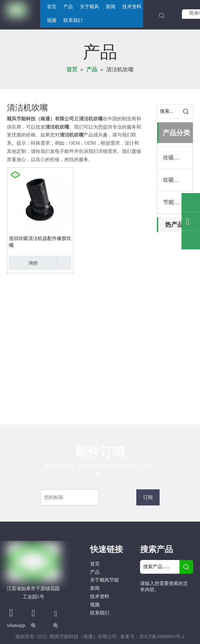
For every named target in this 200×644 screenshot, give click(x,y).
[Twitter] (146, 614)
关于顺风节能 (104, 580)
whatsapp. (16, 625)
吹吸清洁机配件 (178, 180)
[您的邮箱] (70, 497)
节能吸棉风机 (178, 202)
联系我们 (100, 613)
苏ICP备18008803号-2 (162, 637)
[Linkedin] (175, 602)
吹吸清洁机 (177, 158)
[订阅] (148, 497)
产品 (95, 572)
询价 (23, 263)
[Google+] (161, 602)
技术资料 (100, 597)
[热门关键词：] (162, 15)
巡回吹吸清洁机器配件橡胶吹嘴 (40, 242)
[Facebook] (146, 602)
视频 (95, 605)
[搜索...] (168, 111)
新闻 (95, 588)
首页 (95, 564)
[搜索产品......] (160, 567)
